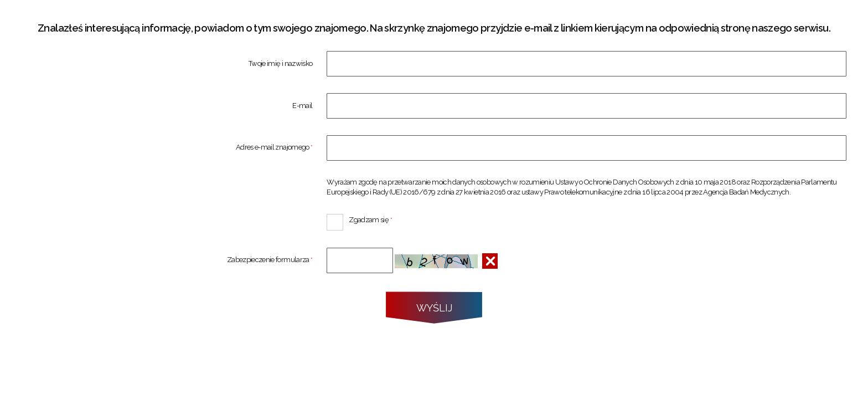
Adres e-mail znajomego (167, 148)
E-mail (302, 106)
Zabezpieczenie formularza (167, 260)
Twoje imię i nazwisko (280, 64)
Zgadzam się (359, 219)
